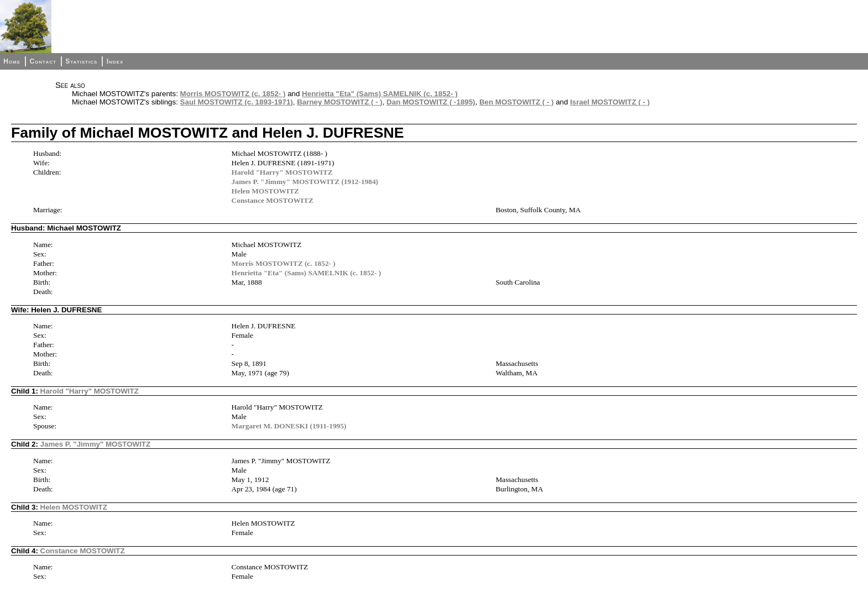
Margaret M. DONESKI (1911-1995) (289, 426)
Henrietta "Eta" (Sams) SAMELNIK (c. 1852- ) (380, 94)
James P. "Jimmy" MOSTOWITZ (96, 444)
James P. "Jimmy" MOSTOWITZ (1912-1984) (305, 182)
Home (12, 61)
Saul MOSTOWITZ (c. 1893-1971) (237, 102)
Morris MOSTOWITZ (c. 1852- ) (233, 94)
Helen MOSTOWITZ (265, 191)
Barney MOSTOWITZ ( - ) (340, 102)
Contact (43, 61)
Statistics (81, 61)
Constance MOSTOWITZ (273, 200)
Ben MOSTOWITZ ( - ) (517, 102)
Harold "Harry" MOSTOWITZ (282, 172)
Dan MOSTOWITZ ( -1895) (431, 102)
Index (115, 61)
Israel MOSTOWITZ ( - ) (610, 102)
